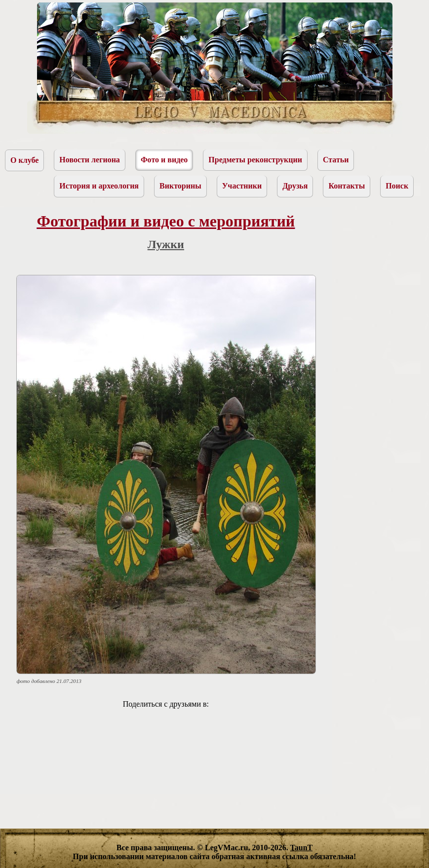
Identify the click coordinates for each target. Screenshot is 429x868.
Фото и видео (164, 160)
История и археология (99, 186)
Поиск (397, 186)
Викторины (180, 186)
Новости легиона (90, 160)
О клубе (24, 160)
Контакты (347, 186)
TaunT (302, 848)
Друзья (295, 186)
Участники (242, 186)
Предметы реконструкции (255, 160)
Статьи (336, 160)
